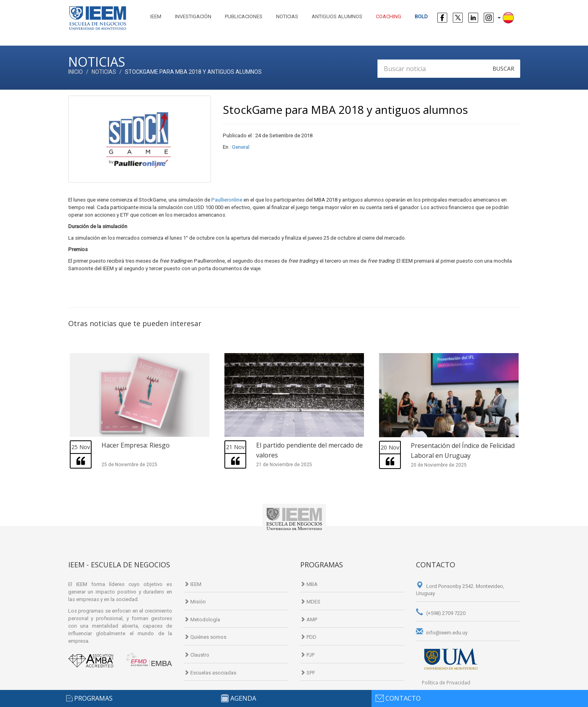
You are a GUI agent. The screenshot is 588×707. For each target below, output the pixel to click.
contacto (403, 698)
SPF (308, 673)
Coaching (389, 16)
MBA (309, 584)
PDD (308, 637)
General (241, 147)
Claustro (197, 655)
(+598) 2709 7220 (441, 613)
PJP (307, 655)
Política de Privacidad (446, 683)
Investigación (193, 16)
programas (93, 698)
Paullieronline (227, 200)
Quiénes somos (205, 637)
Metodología (202, 620)
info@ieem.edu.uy (442, 633)
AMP (309, 620)
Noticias (287, 16)
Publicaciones (244, 16)
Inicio (76, 72)
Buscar (503, 68)
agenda (243, 698)
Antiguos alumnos (337, 16)
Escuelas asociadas (210, 673)
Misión (195, 602)
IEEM (156, 16)
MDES (310, 602)
